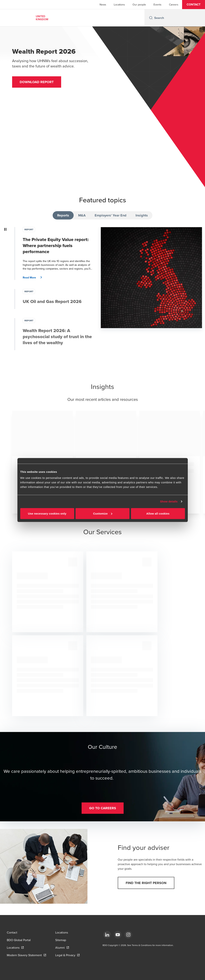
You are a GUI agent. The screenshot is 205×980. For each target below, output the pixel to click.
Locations (119, 5)
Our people (139, 5)
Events (157, 5)
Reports (63, 215)
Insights (142, 215)
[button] (194, 5)
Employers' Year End (111, 215)
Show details (169, 501)
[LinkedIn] (107, 935)
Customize (103, 513)
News (103, 5)
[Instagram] (128, 935)
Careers (174, 5)
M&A (82, 215)
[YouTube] (118, 935)
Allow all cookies (158, 513)
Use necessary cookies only (47, 513)
